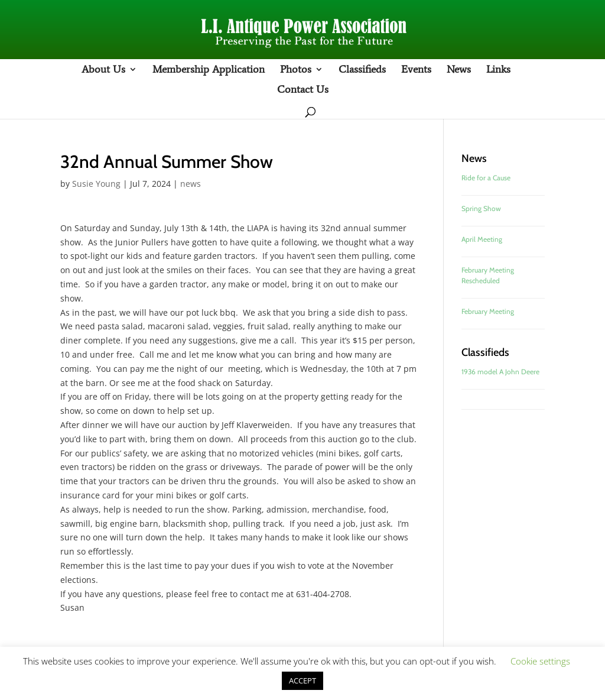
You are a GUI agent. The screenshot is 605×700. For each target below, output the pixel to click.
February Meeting (488, 311)
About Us (103, 70)
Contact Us (303, 90)
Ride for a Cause (486, 178)
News (459, 70)
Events (416, 70)
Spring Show (481, 208)
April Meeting (482, 239)
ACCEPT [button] (302, 680)
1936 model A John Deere (500, 372)
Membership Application (209, 70)
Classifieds (362, 70)
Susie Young (96, 184)
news (191, 184)
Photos (296, 70)
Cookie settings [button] (540, 661)
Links (498, 70)
